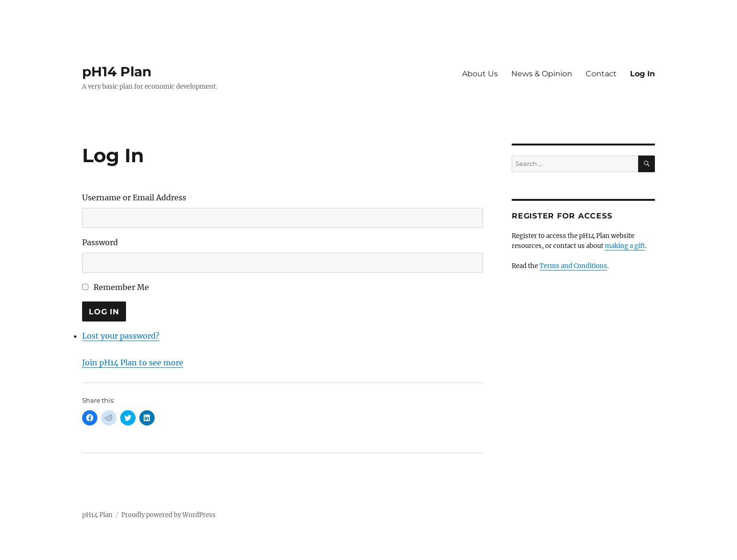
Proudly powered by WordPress (168, 515)
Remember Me (121, 287)
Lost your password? (121, 336)
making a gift (625, 246)
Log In (642, 74)
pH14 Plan (117, 72)
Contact (601, 74)
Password (100, 242)
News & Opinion (542, 74)
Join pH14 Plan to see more (133, 363)
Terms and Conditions (573, 266)
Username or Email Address (134, 197)
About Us (480, 74)
